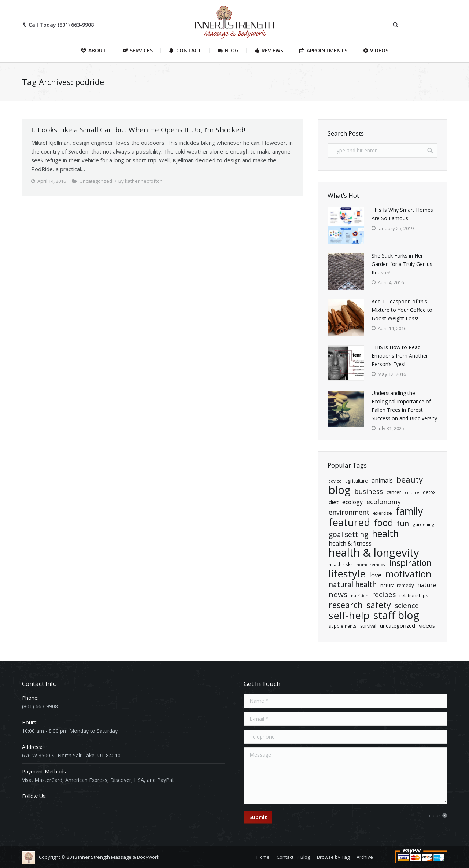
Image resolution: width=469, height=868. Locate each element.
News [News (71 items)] (338, 594)
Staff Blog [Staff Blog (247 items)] (396, 615)
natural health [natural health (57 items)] (353, 584)
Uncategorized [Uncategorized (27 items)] (398, 626)
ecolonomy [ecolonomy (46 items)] (384, 502)
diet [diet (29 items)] (334, 502)
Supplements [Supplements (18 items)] (343, 626)
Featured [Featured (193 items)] (349, 522)
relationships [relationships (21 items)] (414, 595)
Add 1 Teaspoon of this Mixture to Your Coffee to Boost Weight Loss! (402, 310)
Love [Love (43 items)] (375, 575)
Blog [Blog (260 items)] (340, 490)
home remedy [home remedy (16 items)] (371, 564)
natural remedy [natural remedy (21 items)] (397, 585)
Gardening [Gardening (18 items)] (424, 524)
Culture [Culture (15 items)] (412, 492)
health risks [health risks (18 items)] (341, 564)
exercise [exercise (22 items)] (383, 513)
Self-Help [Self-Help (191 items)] (349, 615)
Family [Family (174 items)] (409, 511)
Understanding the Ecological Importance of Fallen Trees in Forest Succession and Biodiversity (404, 406)
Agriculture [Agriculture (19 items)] (357, 481)
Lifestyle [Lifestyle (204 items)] (347, 574)
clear (435, 815)
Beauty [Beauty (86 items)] (410, 479)
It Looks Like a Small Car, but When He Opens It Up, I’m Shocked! (138, 130)
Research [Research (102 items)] (346, 605)
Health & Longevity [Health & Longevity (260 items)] (374, 553)
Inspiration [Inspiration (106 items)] (410, 563)
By (141, 181)
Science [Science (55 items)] (407, 606)
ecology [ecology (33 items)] (352, 502)
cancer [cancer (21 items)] (394, 492)
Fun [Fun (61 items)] (403, 523)
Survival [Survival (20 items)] (368, 626)
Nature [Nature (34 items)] (427, 585)
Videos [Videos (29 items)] (427, 625)
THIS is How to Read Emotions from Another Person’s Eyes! (400, 356)
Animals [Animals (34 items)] (382, 480)
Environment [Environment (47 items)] (349, 512)
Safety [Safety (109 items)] (379, 605)
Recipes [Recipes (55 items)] (384, 595)
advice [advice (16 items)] (335, 481)
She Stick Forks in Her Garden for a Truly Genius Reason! (402, 264)
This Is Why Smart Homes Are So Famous (402, 214)
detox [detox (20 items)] (429, 492)
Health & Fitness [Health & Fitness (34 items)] (350, 543)
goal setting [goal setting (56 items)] (348, 534)
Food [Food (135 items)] (383, 523)
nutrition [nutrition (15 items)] (360, 596)
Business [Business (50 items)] (369, 491)
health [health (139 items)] (385, 534)
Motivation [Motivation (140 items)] (408, 574)
